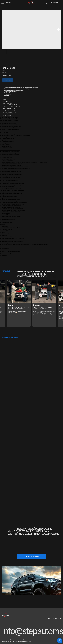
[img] (49, 3)
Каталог (8, 3)
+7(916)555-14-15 (56, 3)
